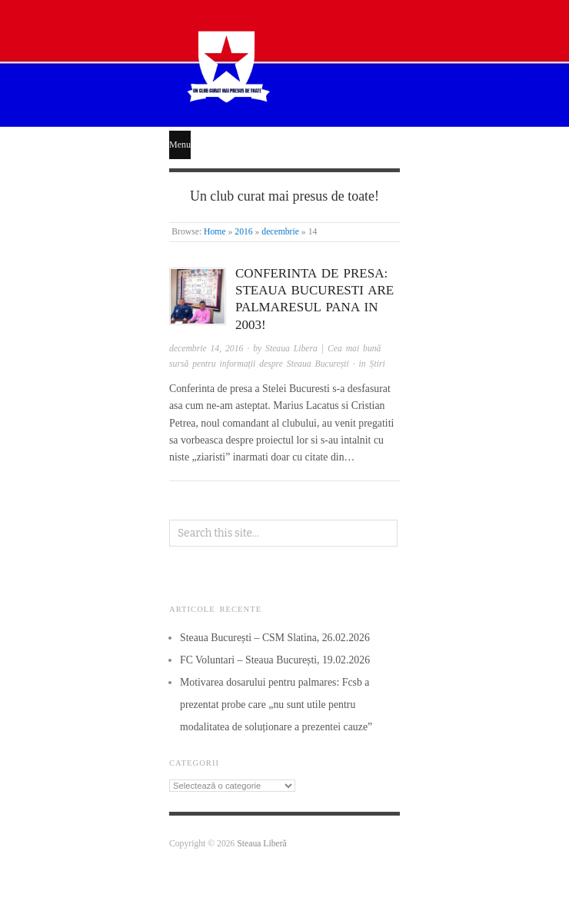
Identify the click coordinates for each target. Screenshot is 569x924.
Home (215, 232)
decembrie (280, 232)
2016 (243, 232)
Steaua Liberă (262, 844)
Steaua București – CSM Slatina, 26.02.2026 (275, 638)
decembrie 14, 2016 (206, 349)
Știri (378, 364)
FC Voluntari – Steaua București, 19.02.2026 (275, 660)
